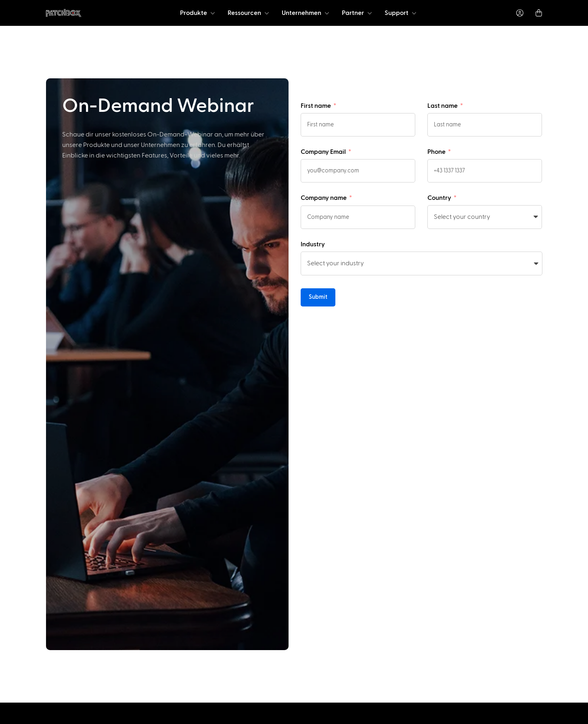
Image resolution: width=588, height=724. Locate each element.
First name (316, 106)
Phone (437, 152)
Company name (324, 198)
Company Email (324, 152)
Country (440, 198)
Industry (313, 244)
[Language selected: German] (307, 716)
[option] (47, 717)
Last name (443, 106)
